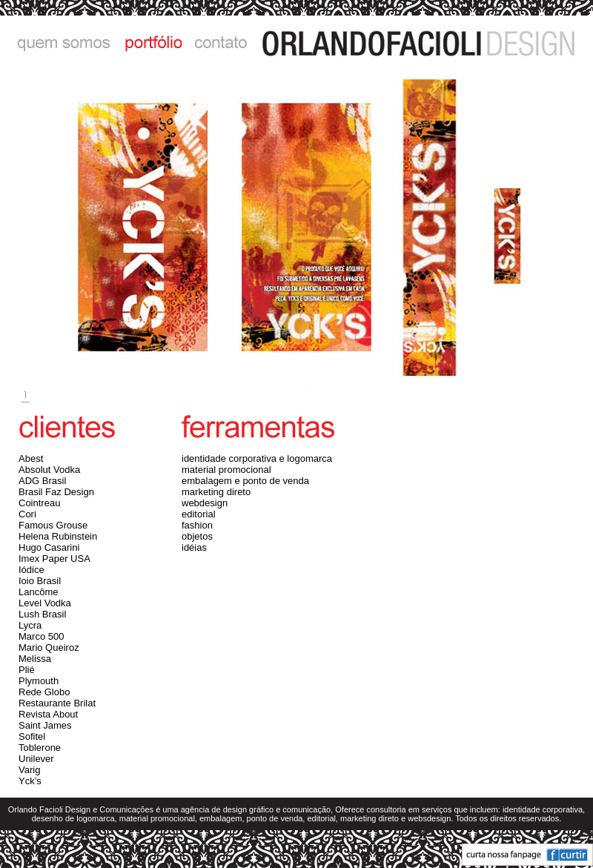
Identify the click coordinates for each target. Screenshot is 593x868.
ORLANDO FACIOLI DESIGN (424, 43)
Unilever (36, 759)
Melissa (35, 659)
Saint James (45, 725)
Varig (29, 770)
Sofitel (32, 736)
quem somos (57, 43)
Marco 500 (41, 636)
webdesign (205, 503)
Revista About (48, 714)
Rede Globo (44, 692)
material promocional (226, 470)
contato (221, 43)
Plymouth (39, 681)
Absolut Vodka (49, 470)
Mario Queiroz (49, 647)
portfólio (150, 43)
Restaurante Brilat (57, 703)
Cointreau (39, 503)
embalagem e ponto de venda (245, 481)
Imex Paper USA (54, 559)
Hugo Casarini (49, 547)
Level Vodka (45, 603)
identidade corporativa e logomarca (257, 458)
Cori (27, 514)
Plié (27, 670)
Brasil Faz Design (56, 492)
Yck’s (30, 781)
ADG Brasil (42, 481)
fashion (197, 525)
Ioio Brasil (40, 581)
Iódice (32, 570)
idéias (194, 547)
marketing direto (216, 492)
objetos (197, 536)
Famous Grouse (53, 525)
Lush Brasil (42, 614)
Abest (31, 458)
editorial (199, 514)
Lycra (30, 625)
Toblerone (40, 748)
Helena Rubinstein (58, 536)
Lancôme (38, 592)
